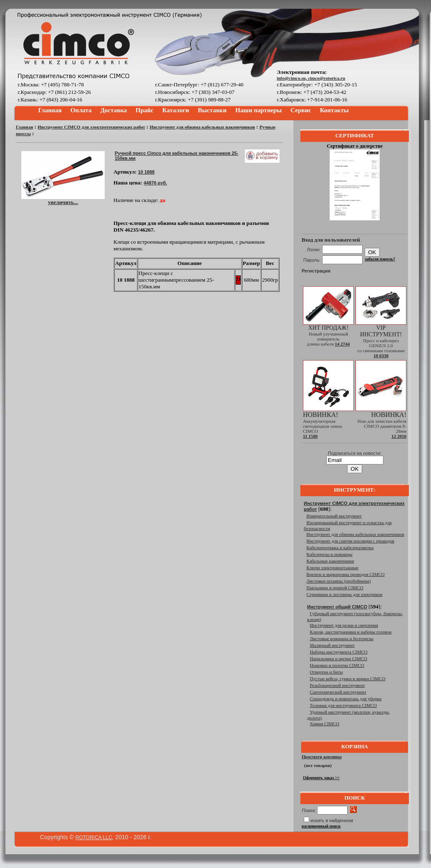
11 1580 (310, 436)
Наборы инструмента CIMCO (339, 652)
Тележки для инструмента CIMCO (344, 705)
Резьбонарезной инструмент (338, 685)
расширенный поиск (321, 826)
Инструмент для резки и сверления (344, 625)
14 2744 (342, 344)
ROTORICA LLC (94, 838)
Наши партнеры (258, 110)
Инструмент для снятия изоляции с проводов (350, 541)
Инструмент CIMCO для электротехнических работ (91, 127)
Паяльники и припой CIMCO (335, 588)
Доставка (114, 110)
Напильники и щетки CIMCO (339, 659)
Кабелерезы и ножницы (330, 554)
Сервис (301, 110)
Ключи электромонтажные (333, 568)
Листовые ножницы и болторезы (342, 638)
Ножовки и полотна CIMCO (337, 665)
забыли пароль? (380, 259)
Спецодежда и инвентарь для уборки (346, 699)
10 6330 (381, 356)
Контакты (334, 110)
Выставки (212, 110)
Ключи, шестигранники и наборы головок (351, 632)
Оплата (81, 110)
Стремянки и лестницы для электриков (345, 594)
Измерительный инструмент (334, 516)
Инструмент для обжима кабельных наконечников (202, 127)
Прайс (145, 110)
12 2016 (399, 436)
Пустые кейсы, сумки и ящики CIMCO (348, 679)
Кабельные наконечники (330, 561)
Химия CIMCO (325, 724)
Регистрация (316, 271)
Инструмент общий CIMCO (337, 607)
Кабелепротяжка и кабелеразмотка (340, 548)
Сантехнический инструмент (338, 692)
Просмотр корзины (322, 757)
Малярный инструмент (333, 645)
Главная (50, 110)
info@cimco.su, (292, 78)
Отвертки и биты (326, 672)
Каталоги (176, 110)
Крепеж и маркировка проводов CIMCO (346, 574)
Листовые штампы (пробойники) (339, 581)
